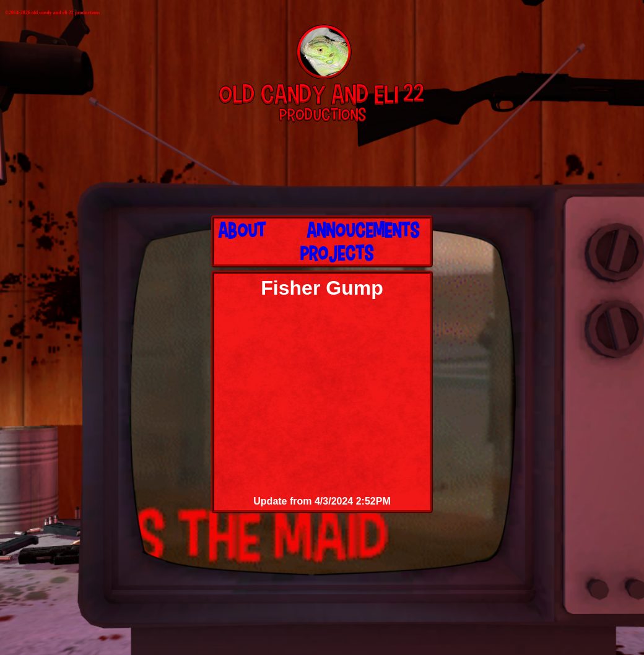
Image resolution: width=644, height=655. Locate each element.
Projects (337, 253)
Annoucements (363, 230)
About (242, 230)
